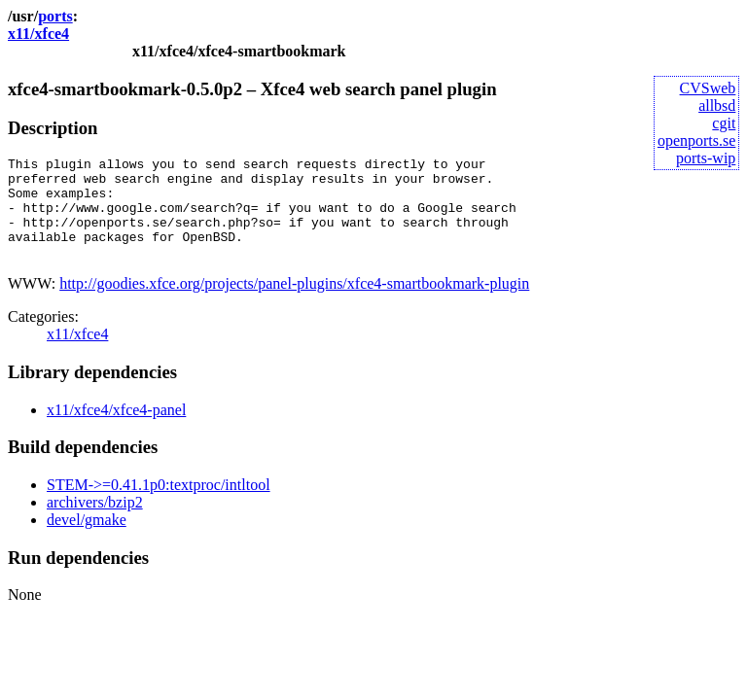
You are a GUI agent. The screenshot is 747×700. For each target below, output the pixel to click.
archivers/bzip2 (95, 523)
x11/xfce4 (38, 34)
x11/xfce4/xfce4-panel (116, 430)
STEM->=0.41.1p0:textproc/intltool (159, 505)
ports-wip (706, 158)
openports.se (696, 140)
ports (55, 16)
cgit (724, 123)
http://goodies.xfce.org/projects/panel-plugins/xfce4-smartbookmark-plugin (294, 304)
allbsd (717, 105)
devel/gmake (87, 540)
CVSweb (708, 88)
